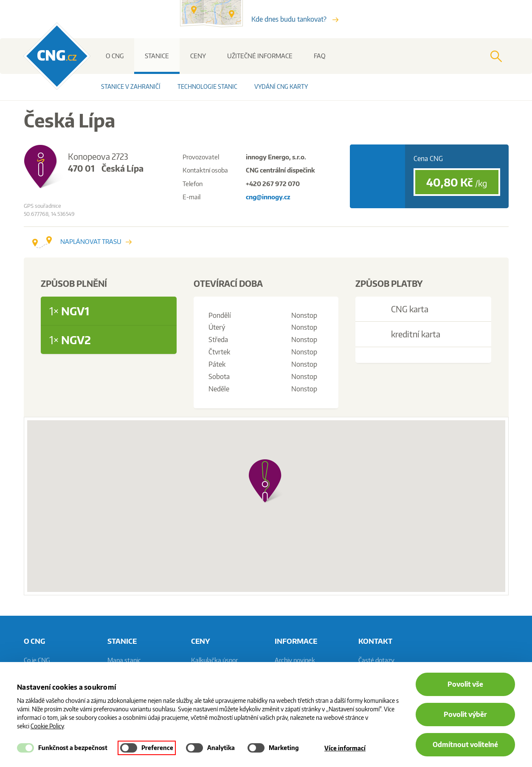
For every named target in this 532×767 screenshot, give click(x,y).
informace (296, 641)
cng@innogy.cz (268, 197)
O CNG (115, 56)
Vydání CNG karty (281, 86)
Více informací (345, 748)
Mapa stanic (124, 660)
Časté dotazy (376, 660)
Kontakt (375, 641)
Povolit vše (465, 684)
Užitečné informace (260, 56)
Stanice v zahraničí (131, 86)
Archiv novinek (295, 660)
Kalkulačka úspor (214, 660)
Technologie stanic (207, 86)
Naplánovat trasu (82, 242)
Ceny (198, 56)
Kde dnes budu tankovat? (295, 19)
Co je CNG (37, 660)
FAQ (320, 56)
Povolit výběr (465, 714)
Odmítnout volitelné (465, 744)
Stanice (157, 56)
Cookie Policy (47, 726)
